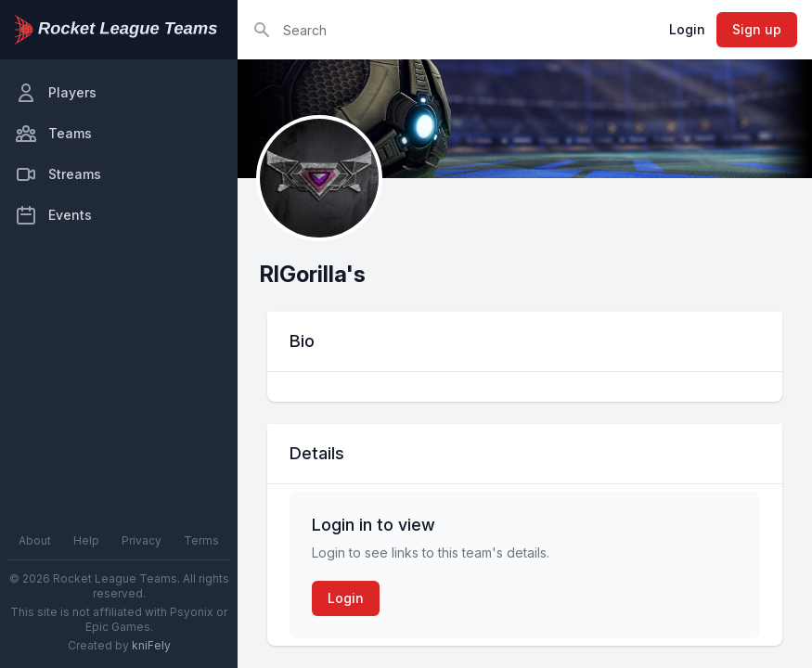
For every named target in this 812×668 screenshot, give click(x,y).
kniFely (151, 645)
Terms (201, 540)
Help (86, 540)
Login (687, 29)
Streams (58, 174)
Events (53, 215)
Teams (53, 134)
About (35, 540)
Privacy (142, 540)
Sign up (757, 29)
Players (56, 93)
